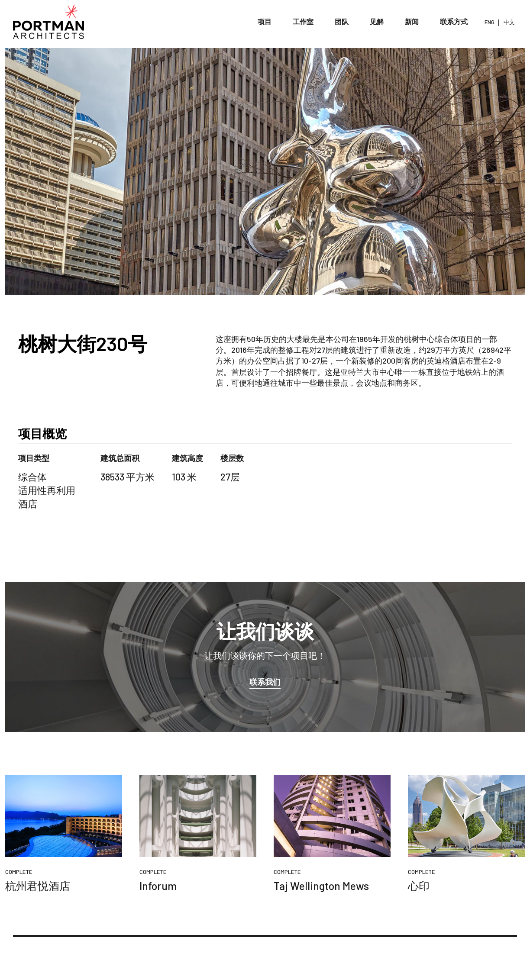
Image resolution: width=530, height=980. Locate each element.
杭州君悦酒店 (38, 886)
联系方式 (454, 21)
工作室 (303, 21)
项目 (265, 21)
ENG (490, 22)
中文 (509, 22)
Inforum (158, 886)
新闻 (412, 21)
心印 (419, 886)
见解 (377, 21)
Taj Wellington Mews (321, 886)
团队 (342, 21)
